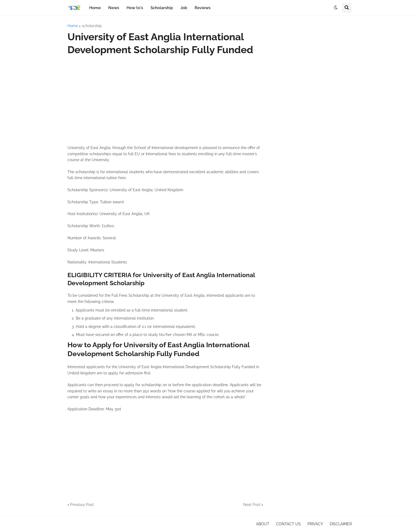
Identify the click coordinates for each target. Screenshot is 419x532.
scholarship (92, 26)
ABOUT (263, 524)
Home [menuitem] (95, 8)
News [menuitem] (114, 8)
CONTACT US (288, 524)
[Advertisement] (165, 100)
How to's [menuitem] (135, 8)
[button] (336, 8)
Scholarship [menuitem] (162, 8)
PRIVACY (315, 524)
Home (73, 26)
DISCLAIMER (341, 524)
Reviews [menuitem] (203, 8)
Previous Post (82, 505)
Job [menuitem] (184, 8)
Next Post (252, 505)
